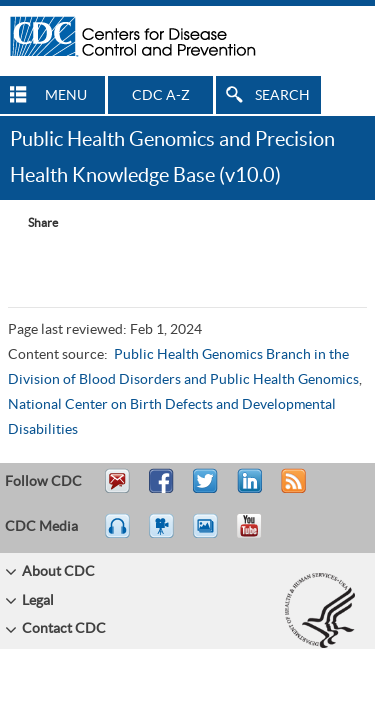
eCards (210, 535)
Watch (164, 535)
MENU (66, 96)
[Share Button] (33, 223)
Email (117, 490)
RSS (291, 490)
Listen (118, 535)
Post (247, 490)
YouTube (259, 535)
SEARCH (282, 96)
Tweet (206, 490)
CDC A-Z (161, 96)
